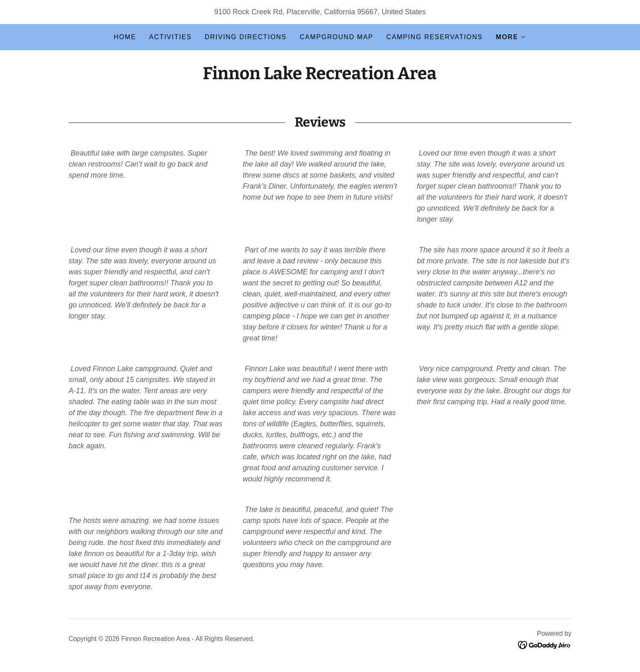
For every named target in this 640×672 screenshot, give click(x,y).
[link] (320, 77)
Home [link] (125, 37)
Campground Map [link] (336, 37)
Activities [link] (170, 37)
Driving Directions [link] (246, 37)
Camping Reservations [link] (435, 37)
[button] (511, 37)
